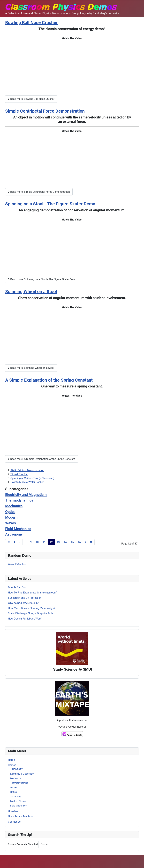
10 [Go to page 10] (37, 542)
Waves (14, 787)
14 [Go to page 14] (65, 542)
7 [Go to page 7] (20, 542)
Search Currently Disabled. (23, 844)
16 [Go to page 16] (79, 542)
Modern (11, 517)
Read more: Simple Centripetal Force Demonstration (39, 192)
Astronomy (16, 797)
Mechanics (16, 778)
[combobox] (55, 844)
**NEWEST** (17, 769)
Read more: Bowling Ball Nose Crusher (31, 99)
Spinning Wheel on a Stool (31, 292)
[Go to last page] (91, 542)
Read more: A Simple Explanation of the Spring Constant (42, 459)
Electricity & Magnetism (22, 774)
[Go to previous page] (14, 542)
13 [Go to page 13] (58, 542)
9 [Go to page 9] (31, 542)
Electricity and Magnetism (26, 495)
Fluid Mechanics (18, 806)
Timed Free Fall (19, 474)
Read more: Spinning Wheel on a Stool (31, 368)
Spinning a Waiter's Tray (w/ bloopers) (32, 478)
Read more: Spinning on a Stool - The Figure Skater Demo (42, 279)
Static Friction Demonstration (27, 470)
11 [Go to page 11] (44, 542)
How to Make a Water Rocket (27, 482)
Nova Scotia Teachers (21, 816)
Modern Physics (18, 801)
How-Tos (13, 811)
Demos (12, 765)
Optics (14, 792)
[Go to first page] (8, 542)
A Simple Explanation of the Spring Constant (49, 380)
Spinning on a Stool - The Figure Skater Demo (50, 204)
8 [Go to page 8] (25, 542)
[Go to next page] (85, 542)
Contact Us (14, 822)
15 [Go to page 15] (72, 542)
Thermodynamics (19, 783)
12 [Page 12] (51, 542)
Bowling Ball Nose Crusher (31, 23)
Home (11, 760)
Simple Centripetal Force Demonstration (45, 111)
